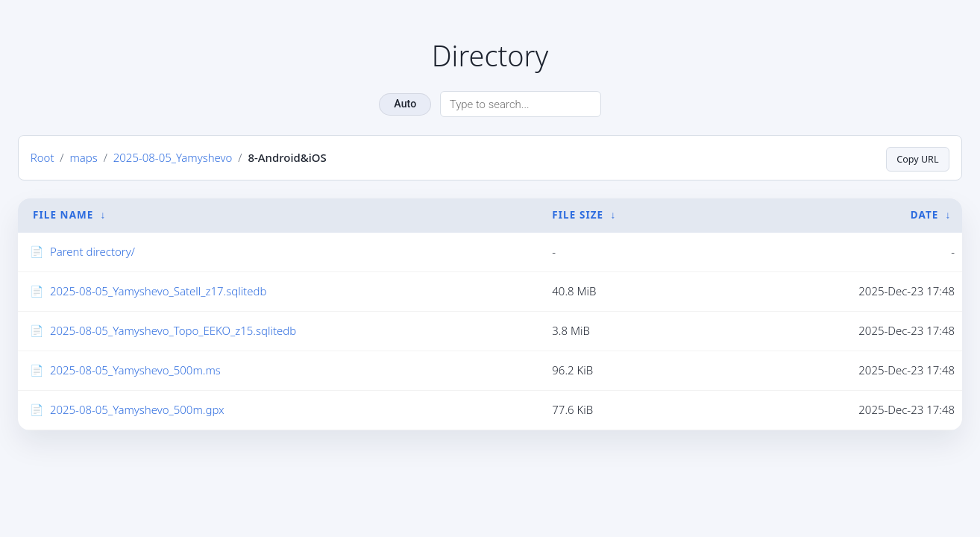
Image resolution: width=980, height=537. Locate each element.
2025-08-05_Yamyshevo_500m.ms (135, 370)
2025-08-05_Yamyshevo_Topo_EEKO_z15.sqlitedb (173, 330)
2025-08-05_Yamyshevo (173, 157)
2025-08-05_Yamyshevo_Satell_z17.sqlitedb (158, 291)
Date (925, 216)
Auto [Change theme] (405, 104)
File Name (63, 216)
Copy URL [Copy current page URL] (914, 158)
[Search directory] (521, 104)
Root (43, 157)
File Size (578, 216)
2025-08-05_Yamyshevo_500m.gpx (137, 409)
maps (83, 157)
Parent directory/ (92, 251)
